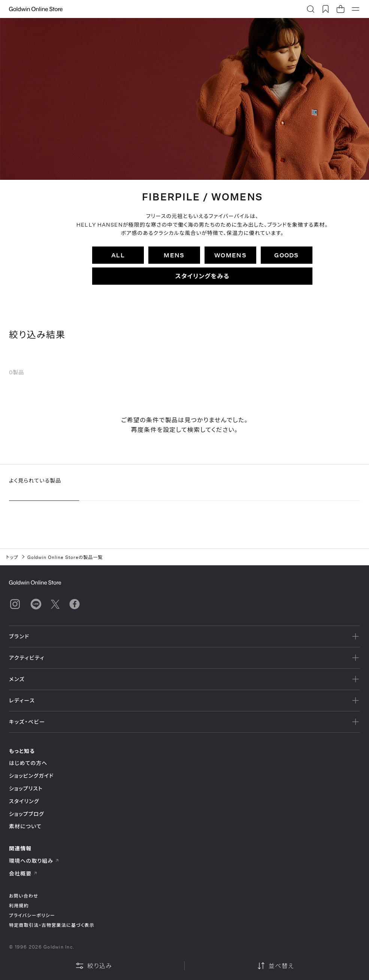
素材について (25, 826)
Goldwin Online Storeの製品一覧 (65, 557)
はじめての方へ (28, 763)
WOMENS (230, 255)
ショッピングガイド (31, 776)
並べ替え (275, 966)
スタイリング (24, 801)
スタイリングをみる (202, 276)
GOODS (286, 255)
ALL (118, 255)
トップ (12, 557)
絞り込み (94, 966)
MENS (174, 255)
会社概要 (23, 873)
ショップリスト (26, 788)
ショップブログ (27, 814)
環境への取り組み (34, 861)
